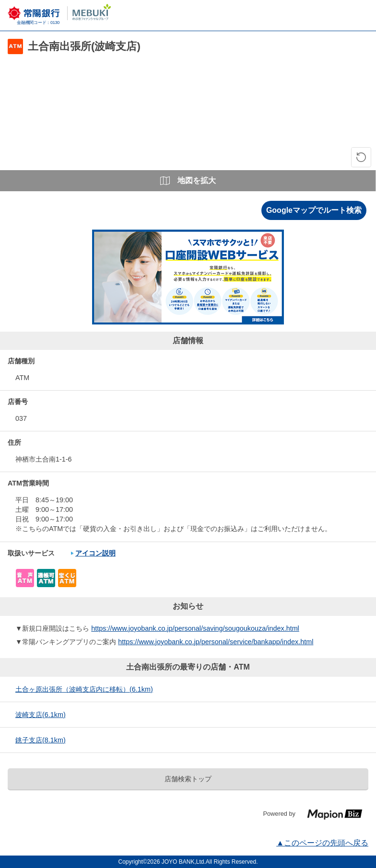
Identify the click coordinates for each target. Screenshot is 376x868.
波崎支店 (41, 715)
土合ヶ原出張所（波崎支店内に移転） (84, 689)
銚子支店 (41, 740)
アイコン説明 (95, 553)
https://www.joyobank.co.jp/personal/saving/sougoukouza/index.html (195, 628)
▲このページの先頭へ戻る (322, 843)
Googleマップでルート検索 (314, 210)
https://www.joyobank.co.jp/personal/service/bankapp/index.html (216, 642)
